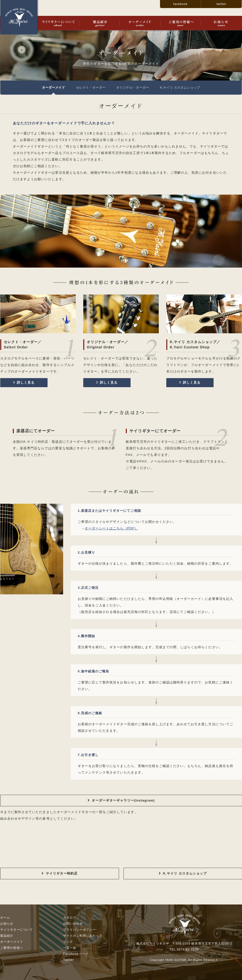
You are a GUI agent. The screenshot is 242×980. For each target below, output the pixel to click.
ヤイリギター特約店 (60, 873)
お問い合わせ (73, 924)
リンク (68, 942)
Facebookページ (76, 954)
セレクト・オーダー (91, 87)
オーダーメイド (140, 23)
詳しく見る (24, 383)
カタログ (70, 918)
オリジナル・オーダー (133, 87)
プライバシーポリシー (79, 930)
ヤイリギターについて (58, 23)
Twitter (69, 960)
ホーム (5, 918)
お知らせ (221, 23)
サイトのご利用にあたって (83, 936)
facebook (180, 4)
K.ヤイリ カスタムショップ (180, 87)
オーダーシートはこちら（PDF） (111, 528)
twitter (221, 4)
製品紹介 (99, 23)
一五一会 (70, 948)
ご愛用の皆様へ (180, 23)
